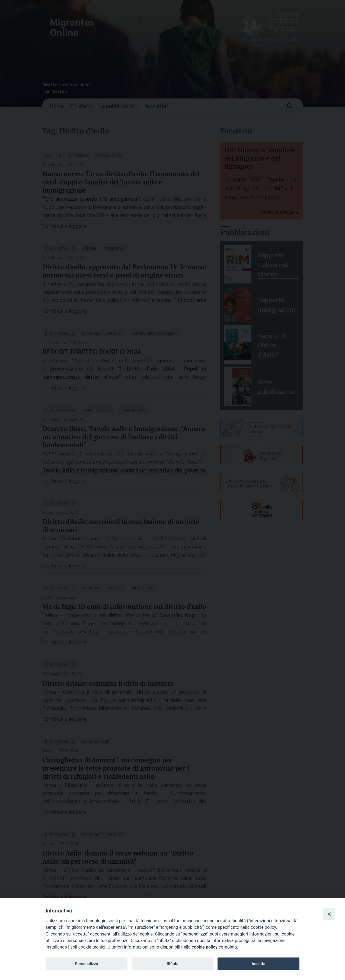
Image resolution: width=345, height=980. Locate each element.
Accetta (258, 964)
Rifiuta (172, 964)
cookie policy (205, 947)
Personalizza (86, 964)
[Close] (329, 914)
